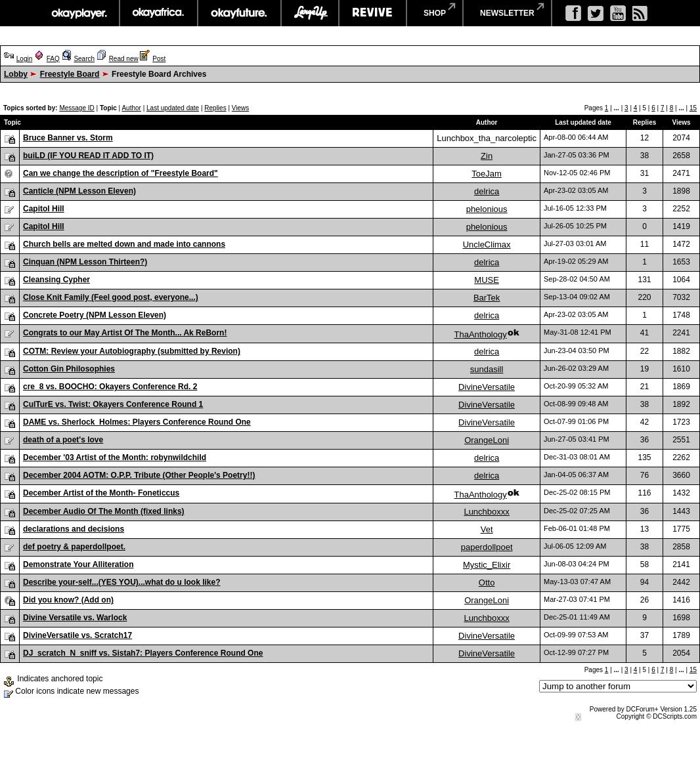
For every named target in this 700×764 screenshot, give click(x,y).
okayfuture (239, 13)
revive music (373, 13)
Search (84, 59)
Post (159, 59)
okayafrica (159, 13)
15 (693, 108)
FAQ (53, 59)
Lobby (16, 74)
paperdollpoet (487, 547)
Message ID (77, 108)
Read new (124, 59)
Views (241, 108)
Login (24, 59)
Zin (487, 156)
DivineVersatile (487, 387)
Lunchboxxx (486, 512)
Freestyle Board (70, 74)
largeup (310, 13)
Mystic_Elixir (487, 565)
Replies (215, 108)
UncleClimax (487, 244)
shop (435, 13)
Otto (487, 583)
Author (131, 108)
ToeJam (487, 174)
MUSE (487, 280)
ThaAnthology (480, 334)
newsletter (507, 13)
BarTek (487, 298)
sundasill (487, 369)
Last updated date (173, 108)
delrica (487, 191)
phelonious (487, 209)
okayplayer (78, 13)
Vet (487, 529)
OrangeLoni (487, 440)
